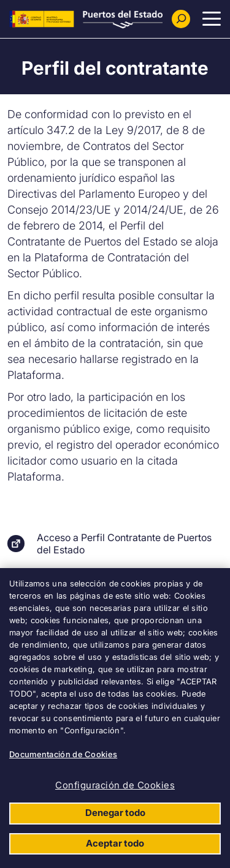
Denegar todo (115, 813)
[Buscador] (181, 19)
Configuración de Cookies (115, 785)
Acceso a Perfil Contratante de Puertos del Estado (124, 544)
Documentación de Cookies (63, 754)
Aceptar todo (115, 843)
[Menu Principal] (212, 19)
